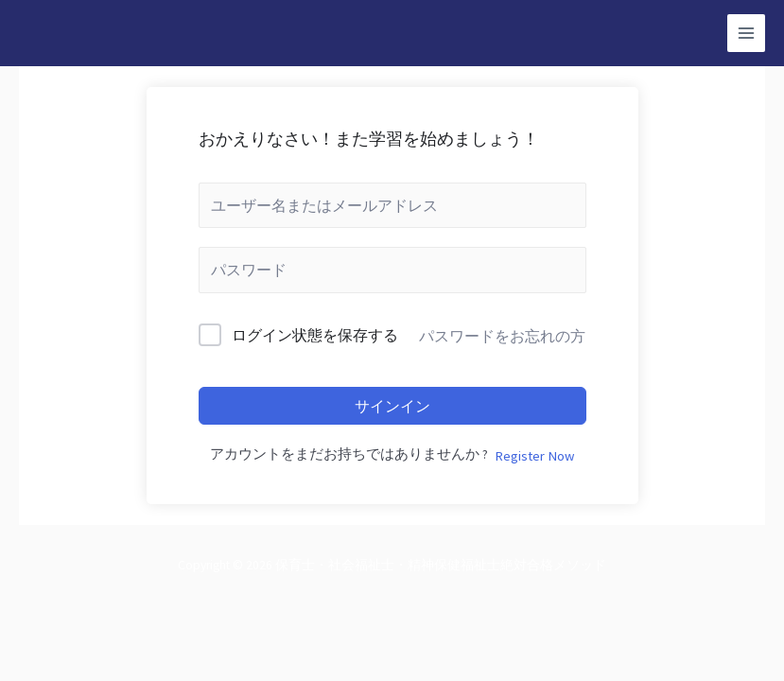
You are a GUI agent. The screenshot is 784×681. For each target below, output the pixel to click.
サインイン (392, 406)
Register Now (534, 456)
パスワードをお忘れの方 (502, 336)
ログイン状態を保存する (315, 335)
